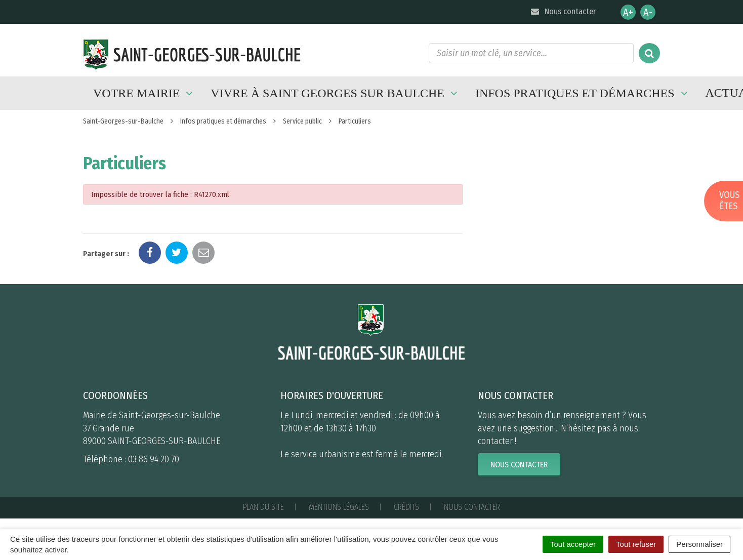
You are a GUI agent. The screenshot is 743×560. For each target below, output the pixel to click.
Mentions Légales (339, 507)
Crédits (406, 507)
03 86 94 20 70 (154, 459)
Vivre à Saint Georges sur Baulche (335, 93)
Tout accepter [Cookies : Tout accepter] (573, 544)
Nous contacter (563, 11)
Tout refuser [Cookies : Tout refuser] (636, 544)
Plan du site (263, 507)
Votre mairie (144, 93)
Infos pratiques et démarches (583, 93)
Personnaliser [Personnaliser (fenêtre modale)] (699, 544)
